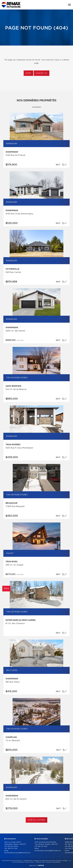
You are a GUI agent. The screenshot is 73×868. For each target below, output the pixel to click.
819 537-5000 (13, 846)
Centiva (40, 865)
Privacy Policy (30, 862)
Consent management (53, 862)
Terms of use (40, 862)
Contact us (41, 73)
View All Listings (36, 820)
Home (28, 73)
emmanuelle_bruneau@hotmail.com (17, 853)
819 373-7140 (13, 849)
